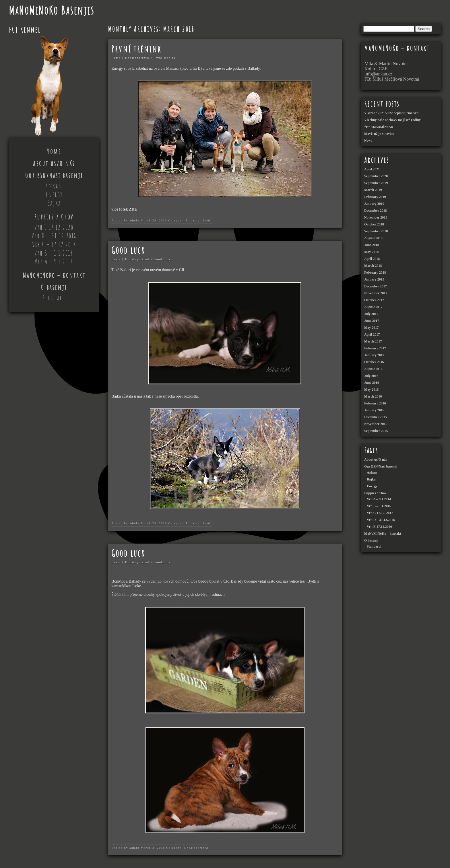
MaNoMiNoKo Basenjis (52, 10)
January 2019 (374, 204)
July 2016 (371, 376)
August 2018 (373, 238)
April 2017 (372, 334)
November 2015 (376, 424)
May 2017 (371, 328)
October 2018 (374, 224)
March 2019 (373, 190)
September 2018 (376, 231)
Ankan (54, 186)
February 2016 (375, 403)
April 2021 (372, 169)
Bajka (54, 203)
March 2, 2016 (153, 848)
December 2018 (376, 211)
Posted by (120, 220)
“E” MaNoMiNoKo (379, 127)
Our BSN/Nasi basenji (54, 176)
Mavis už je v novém (379, 134)
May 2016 (371, 390)
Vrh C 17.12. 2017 (380, 513)
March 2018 (373, 266)
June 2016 (372, 383)
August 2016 (373, 369)
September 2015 (376, 431)
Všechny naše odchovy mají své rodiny (392, 120)
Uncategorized (137, 58)
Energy (54, 194)
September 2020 (376, 176)
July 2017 (371, 314)
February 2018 (375, 273)
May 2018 (371, 252)
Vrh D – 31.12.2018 (54, 236)
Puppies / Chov (54, 217)
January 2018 (374, 279)
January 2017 (374, 355)
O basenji (54, 287)
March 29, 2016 (154, 220)
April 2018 (372, 259)
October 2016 (374, 362)
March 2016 (373, 396)
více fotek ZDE (124, 209)
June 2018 (372, 245)
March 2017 (373, 341)
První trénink (136, 49)
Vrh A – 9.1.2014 (54, 262)
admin (134, 220)
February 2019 (375, 197)
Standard (54, 298)
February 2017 (375, 348)
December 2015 (376, 417)
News (368, 141)
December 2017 (376, 286)
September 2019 (376, 183)
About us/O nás (54, 164)
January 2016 (374, 410)
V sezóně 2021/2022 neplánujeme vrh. (392, 113)
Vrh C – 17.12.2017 (54, 244)
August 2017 (373, 307)
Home (54, 151)
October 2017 (374, 300)
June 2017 (372, 321)
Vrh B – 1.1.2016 (54, 253)
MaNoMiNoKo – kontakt (54, 275)
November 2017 (376, 293)
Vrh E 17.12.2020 (54, 227)
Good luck (128, 250)
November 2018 (376, 217)
